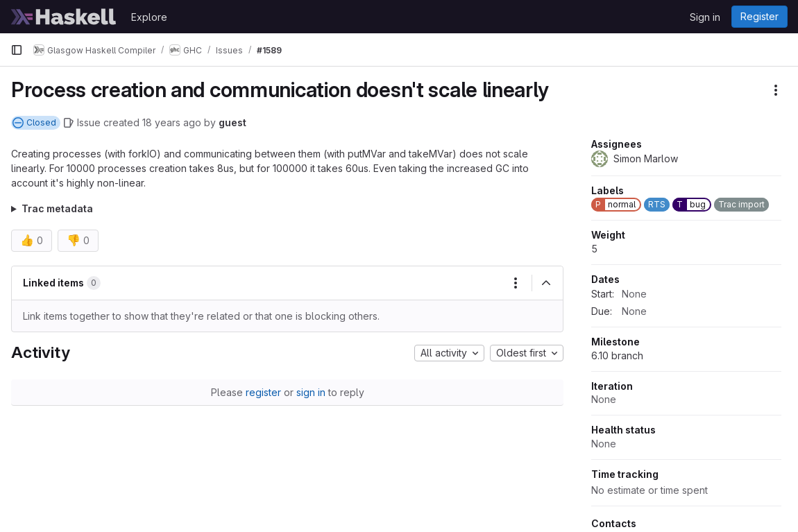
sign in (311, 392)
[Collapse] (546, 283)
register (263, 392)
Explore (149, 17)
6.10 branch (617, 355)
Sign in (705, 17)
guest (232, 122)
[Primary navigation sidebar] (17, 50)
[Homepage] (64, 17)
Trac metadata (57, 208)
